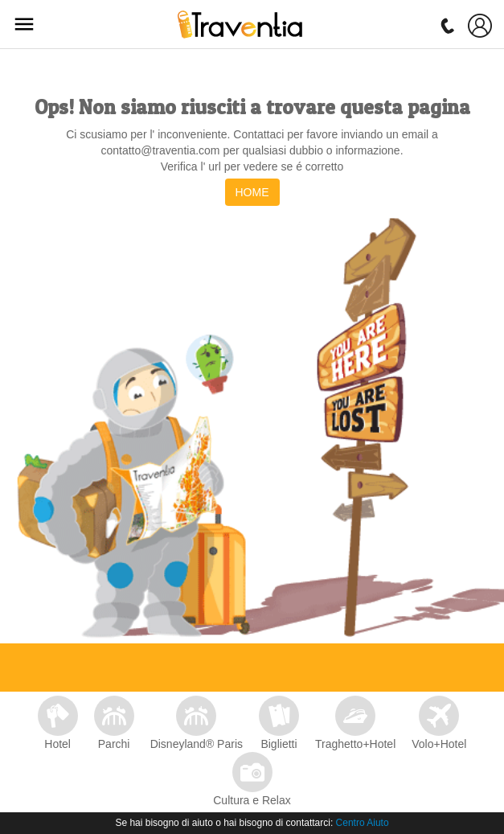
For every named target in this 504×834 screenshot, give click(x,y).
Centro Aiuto (363, 823)
